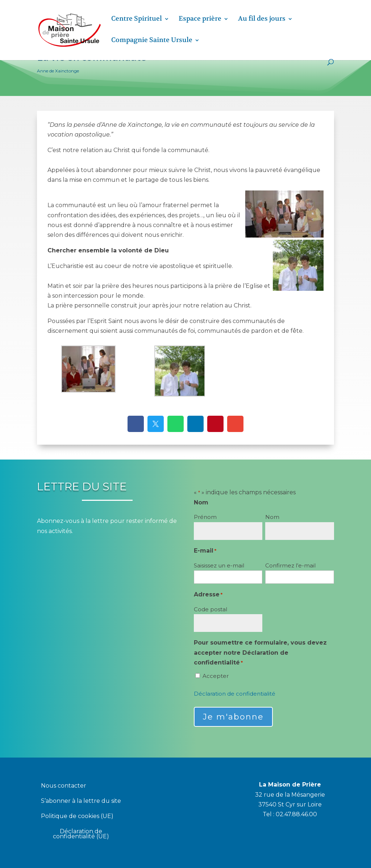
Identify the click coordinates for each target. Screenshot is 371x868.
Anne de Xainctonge (58, 71)
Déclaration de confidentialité (235, 694)
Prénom (205, 517)
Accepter (216, 676)
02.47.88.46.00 (296, 814)
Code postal (210, 609)
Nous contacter (64, 786)
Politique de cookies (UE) (77, 817)
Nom (272, 517)
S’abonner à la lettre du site (81, 801)
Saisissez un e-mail (219, 565)
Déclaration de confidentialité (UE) (81, 834)
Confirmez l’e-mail (290, 565)
